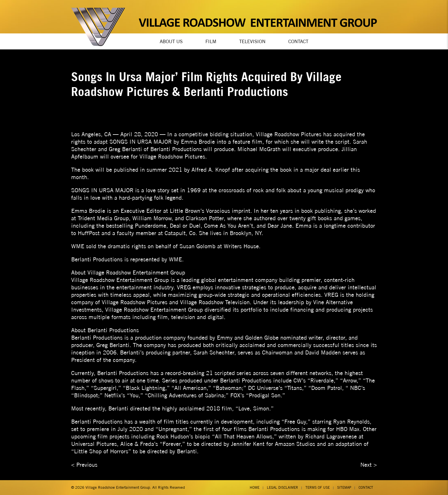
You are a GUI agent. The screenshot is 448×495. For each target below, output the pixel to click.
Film (211, 41)
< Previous (84, 465)
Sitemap (344, 487)
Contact (298, 41)
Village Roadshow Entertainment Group (118, 487)
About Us (171, 41)
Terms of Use (318, 487)
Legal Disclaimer (282, 487)
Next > (369, 465)
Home (255, 487)
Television (252, 41)
